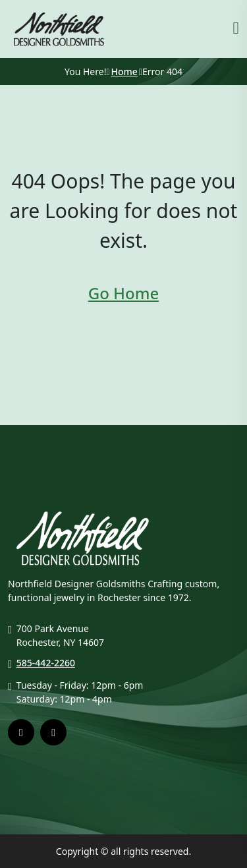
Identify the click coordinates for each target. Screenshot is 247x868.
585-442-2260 (46, 663)
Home (124, 72)
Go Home (123, 293)
